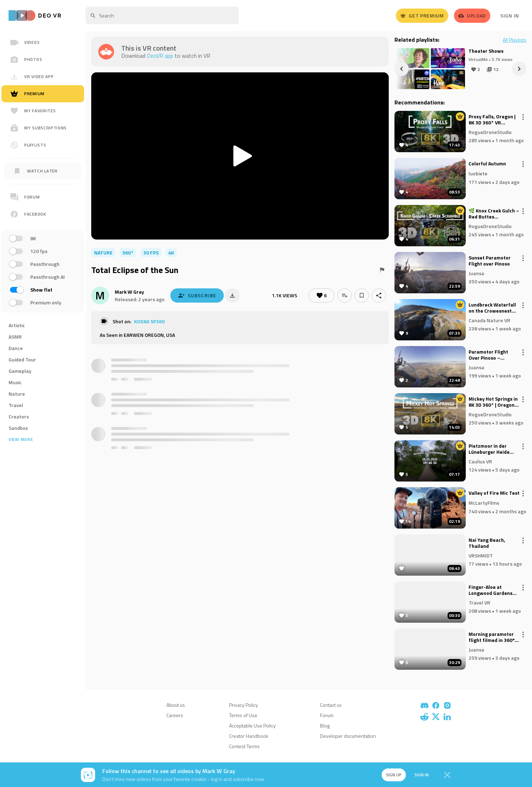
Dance (16, 348)
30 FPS (151, 253)
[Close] (447, 775)
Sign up (394, 775)
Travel (16, 405)
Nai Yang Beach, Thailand (487, 543)
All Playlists (515, 40)
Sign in (422, 775)
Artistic (17, 325)
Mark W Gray (129, 292)
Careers (175, 715)
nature (103, 253)
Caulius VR (480, 461)
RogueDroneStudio (490, 132)
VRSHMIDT (481, 555)
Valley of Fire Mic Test (494, 493)
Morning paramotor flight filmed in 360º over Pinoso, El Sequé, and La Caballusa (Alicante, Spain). (494, 637)
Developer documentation (348, 736)
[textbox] (162, 16)
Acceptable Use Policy (252, 726)
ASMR (15, 337)
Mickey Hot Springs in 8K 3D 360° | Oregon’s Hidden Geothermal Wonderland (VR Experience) (494, 402)
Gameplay (20, 371)
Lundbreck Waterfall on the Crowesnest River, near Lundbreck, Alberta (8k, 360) (494, 308)
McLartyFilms (484, 503)
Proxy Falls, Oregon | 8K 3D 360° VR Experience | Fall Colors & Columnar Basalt (492, 120)
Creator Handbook (249, 736)
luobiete (478, 173)
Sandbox (18, 428)
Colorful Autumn (487, 164)
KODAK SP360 (149, 321)
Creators (19, 416)
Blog (325, 726)
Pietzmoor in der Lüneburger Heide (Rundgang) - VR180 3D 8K (491, 449)
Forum (327, 715)
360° (128, 253)
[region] (43, 258)
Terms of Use (243, 715)
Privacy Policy (244, 705)
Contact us (331, 705)
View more (21, 439)
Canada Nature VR (489, 320)
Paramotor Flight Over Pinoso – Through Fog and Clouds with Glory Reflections (489, 355)
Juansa (476, 273)
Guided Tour (22, 359)
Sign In (510, 16)
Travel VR (479, 602)
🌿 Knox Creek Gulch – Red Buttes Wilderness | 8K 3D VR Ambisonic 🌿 (494, 214)
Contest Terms (244, 746)
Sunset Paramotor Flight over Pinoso (490, 261)
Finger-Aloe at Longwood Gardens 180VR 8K (490, 590)
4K (171, 253)
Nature (17, 394)
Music (15, 382)
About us (176, 705)
